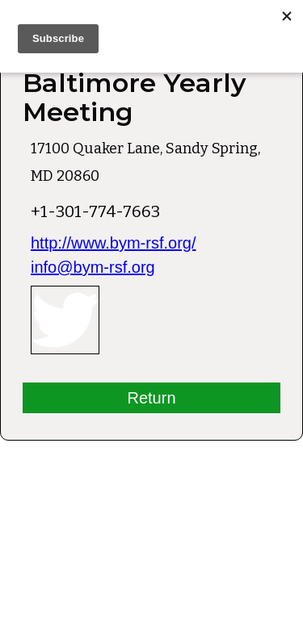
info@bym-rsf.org (93, 267)
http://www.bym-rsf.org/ (114, 243)
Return (151, 398)
